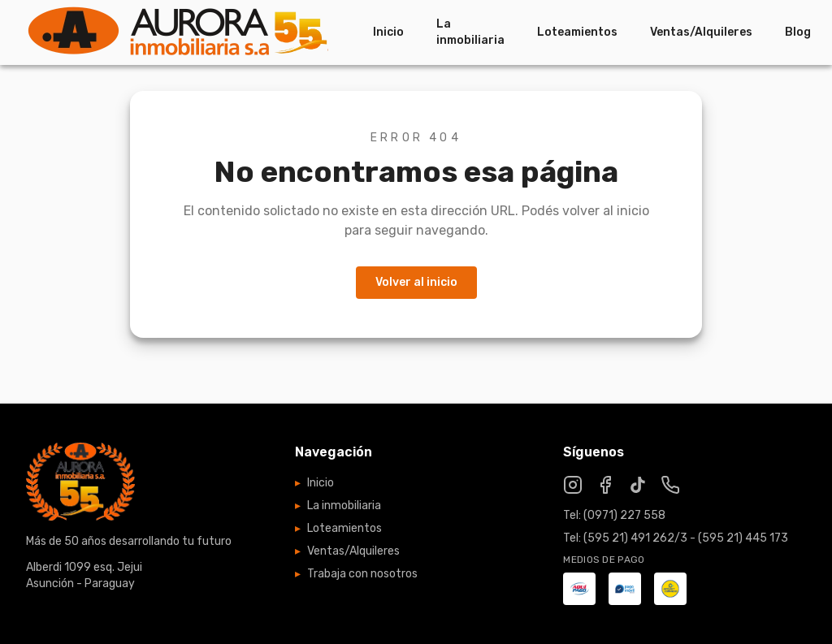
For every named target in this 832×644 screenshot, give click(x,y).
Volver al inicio (416, 282)
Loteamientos (577, 32)
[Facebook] (605, 485)
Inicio (388, 32)
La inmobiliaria (470, 32)
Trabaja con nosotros (356, 574)
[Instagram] (573, 485)
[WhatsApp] (670, 485)
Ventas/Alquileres (701, 32)
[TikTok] (638, 485)
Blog (798, 32)
